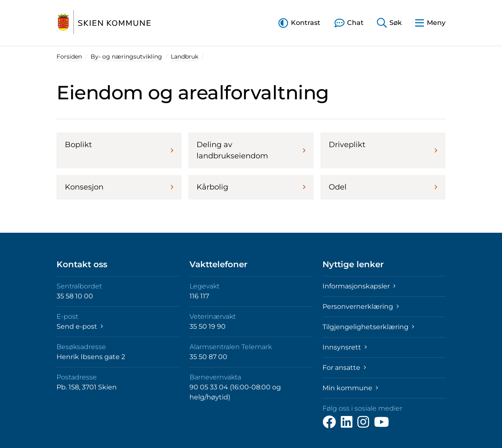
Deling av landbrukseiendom (251, 150)
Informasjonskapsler (359, 286)
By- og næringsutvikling (126, 57)
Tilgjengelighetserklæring (368, 327)
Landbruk (185, 57)
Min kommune (350, 388)
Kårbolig (251, 187)
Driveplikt (383, 147)
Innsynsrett (345, 347)
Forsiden (69, 57)
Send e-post (80, 326)
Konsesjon (119, 187)
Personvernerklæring (361, 306)
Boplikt (119, 147)
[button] (299, 23)
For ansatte (344, 368)
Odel (383, 187)
